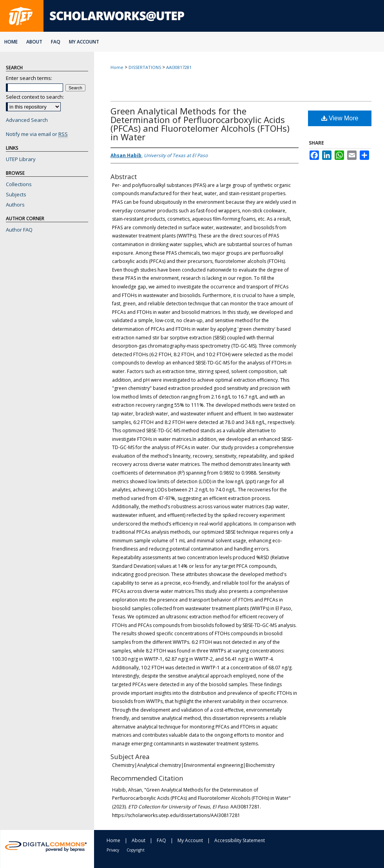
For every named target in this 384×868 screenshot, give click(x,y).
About (139, 840)
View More (340, 118)
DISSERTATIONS (145, 67)
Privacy (113, 850)
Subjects (16, 194)
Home (117, 67)
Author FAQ (19, 230)
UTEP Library (21, 159)
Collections (19, 184)
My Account (190, 840)
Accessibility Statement (240, 840)
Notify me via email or (37, 134)
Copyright (136, 850)
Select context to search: (35, 97)
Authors (15, 205)
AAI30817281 (179, 67)
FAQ (161, 840)
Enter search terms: (29, 78)
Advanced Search (27, 120)
